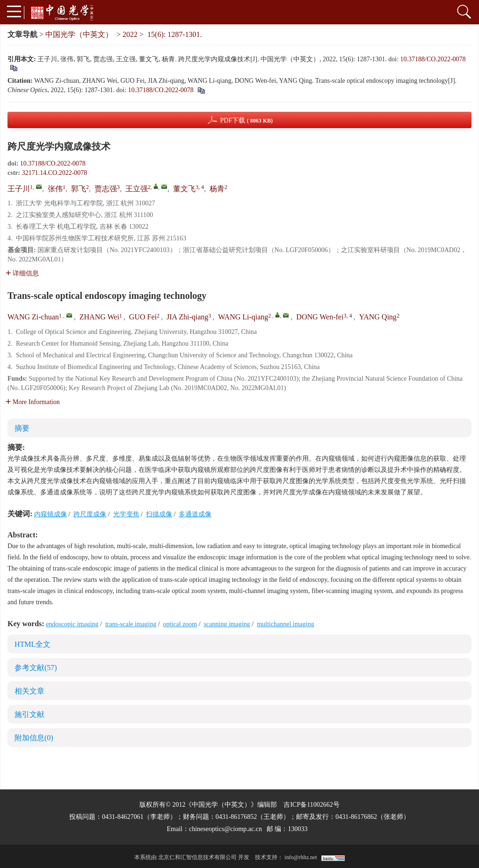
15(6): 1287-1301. (174, 34)
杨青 (217, 189)
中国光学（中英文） (79, 34)
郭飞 (79, 189)
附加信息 (34, 738)
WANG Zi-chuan (33, 317)
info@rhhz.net (301, 857)
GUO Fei (143, 317)
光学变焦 (126, 514)
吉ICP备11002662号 (311, 805)
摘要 (22, 428)
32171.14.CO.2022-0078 (55, 173)
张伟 (55, 189)
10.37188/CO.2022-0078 (433, 59)
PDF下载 (246, 120)
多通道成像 (195, 514)
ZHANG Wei (99, 317)
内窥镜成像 (51, 514)
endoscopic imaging (72, 624)
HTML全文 (33, 644)
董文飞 (184, 189)
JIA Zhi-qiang (187, 317)
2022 (130, 34)
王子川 (19, 189)
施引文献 (29, 714)
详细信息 (22, 273)
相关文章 (29, 691)
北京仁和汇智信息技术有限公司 (197, 857)
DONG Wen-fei (320, 317)
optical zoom (180, 624)
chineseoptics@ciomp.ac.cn (225, 829)
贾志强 (106, 189)
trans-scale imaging (131, 624)
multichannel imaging (285, 624)
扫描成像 (159, 514)
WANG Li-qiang (243, 317)
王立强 (137, 189)
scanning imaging (227, 624)
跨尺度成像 (90, 514)
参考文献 (36, 668)
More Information (33, 402)
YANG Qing (377, 317)
